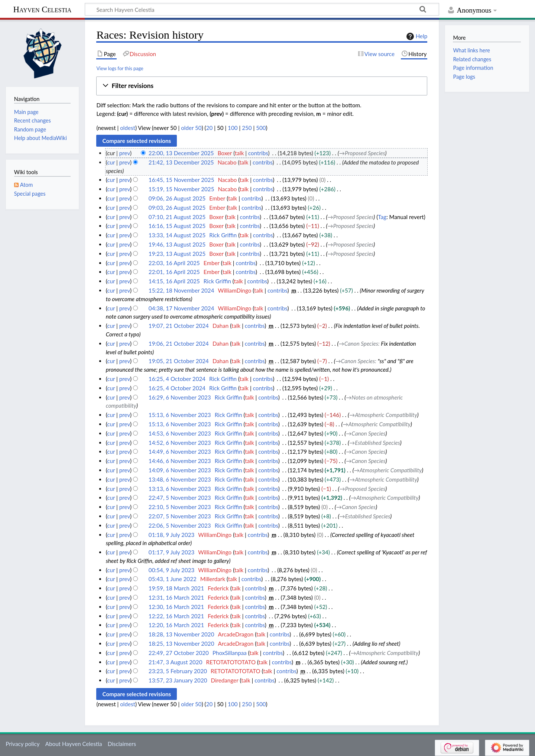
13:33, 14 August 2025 (177, 235)
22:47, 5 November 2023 (180, 498)
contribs (258, 153)
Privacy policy (22, 744)
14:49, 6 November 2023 (180, 452)
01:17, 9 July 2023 (171, 552)
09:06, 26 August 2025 (177, 198)
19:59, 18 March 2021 (176, 588)
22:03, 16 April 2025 (174, 263)
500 (261, 128)
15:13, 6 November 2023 (180, 415)
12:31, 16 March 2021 (176, 597)
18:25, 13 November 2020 (181, 643)
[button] (262, 86)
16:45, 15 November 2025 (181, 180)
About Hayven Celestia (74, 744)
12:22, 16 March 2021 (176, 616)
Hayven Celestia (43, 9)
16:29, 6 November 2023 (180, 397)
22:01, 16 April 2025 (174, 272)
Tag (382, 217)
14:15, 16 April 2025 (174, 281)
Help (416, 36)
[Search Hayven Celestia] (262, 9)
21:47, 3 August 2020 (176, 662)
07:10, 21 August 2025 (177, 217)
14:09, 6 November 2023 (180, 470)
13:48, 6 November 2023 (180, 479)
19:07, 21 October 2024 (179, 326)
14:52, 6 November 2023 (180, 443)
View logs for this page (120, 68)
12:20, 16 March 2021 (176, 625)
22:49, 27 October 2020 (179, 653)
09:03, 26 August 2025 (177, 208)
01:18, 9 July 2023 (171, 535)
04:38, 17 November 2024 (181, 308)
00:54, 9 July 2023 (171, 570)
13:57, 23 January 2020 (178, 680)
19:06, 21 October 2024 (179, 343)
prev (125, 153)
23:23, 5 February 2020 (178, 671)
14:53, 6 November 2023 (180, 433)
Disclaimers (122, 744)
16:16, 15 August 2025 (177, 226)
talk (239, 153)
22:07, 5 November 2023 (180, 516)
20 (210, 128)
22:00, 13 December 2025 (181, 153)
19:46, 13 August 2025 (177, 244)
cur (111, 162)
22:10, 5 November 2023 (180, 507)
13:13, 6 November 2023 (180, 489)
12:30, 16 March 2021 (176, 607)
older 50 (191, 128)
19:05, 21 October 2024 (179, 361)
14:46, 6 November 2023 (180, 461)
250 (247, 128)
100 (233, 128)
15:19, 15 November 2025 (181, 189)
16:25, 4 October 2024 (177, 379)
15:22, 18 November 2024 (181, 290)
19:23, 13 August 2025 (177, 254)
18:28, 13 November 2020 (181, 634)
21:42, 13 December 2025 (181, 162)
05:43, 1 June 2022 (173, 579)
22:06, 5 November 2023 (180, 525)
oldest (128, 128)
